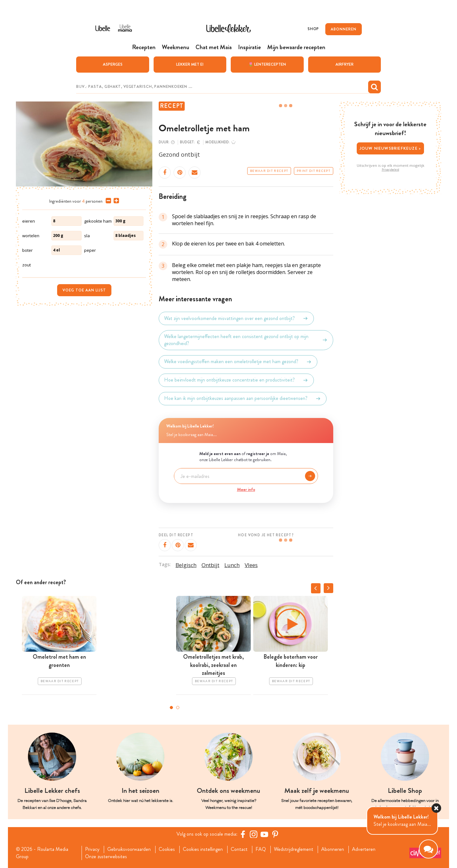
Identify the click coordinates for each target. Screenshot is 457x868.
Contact (239, 849)
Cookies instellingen (203, 849)
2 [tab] (178, 708)
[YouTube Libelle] (264, 834)
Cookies (167, 849)
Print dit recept (314, 171)
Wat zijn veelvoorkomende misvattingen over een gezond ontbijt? (236, 318)
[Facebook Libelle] (243, 834)
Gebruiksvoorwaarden (129, 849)
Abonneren (333, 849)
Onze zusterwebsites (106, 857)
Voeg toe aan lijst (84, 290)
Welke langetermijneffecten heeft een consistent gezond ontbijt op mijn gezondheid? (246, 340)
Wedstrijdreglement (294, 849)
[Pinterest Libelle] (275, 834)
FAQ (261, 849)
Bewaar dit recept (269, 171)
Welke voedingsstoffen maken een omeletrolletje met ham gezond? (238, 362)
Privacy (92, 849)
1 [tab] (171, 708)
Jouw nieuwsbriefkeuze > (391, 148)
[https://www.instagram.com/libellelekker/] (254, 834)
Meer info (246, 489)
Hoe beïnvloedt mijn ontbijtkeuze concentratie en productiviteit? (236, 380)
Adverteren (364, 849)
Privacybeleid (391, 170)
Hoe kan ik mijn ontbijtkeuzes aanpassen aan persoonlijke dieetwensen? (243, 399)
